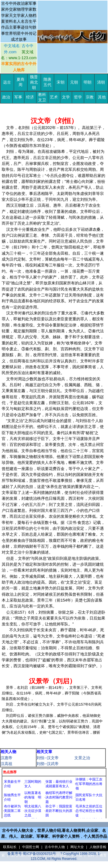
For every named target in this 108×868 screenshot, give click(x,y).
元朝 (74, 82)
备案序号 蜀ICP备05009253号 (32, 854)
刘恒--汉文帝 (48, 758)
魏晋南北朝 (34, 82)
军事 (18, 97)
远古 (7, 82)
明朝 (88, 82)
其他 (102, 97)
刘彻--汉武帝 (48, 764)
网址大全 (77, 847)
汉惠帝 (6, 758)
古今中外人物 (55, 847)
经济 (30, 97)
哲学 (78, 97)
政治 (6, 97)
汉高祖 (6, 764)
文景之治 (82, 758)
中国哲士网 (31, 847)
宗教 (90, 97)
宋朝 (61, 82)
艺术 (54, 97)
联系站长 (10, 847)
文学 (66, 97)
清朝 (101, 82)
